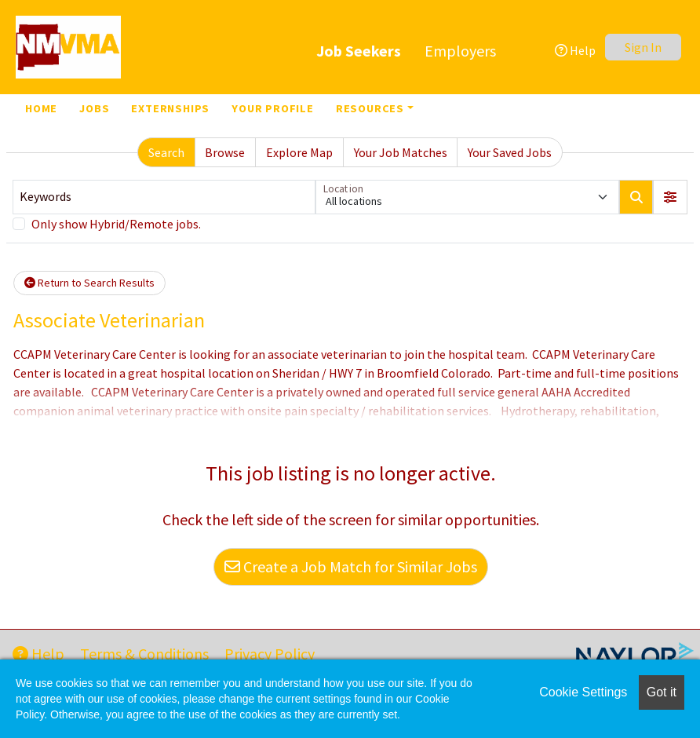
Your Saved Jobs (510, 152)
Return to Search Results (89, 283)
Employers (460, 51)
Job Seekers (359, 51)
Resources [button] (370, 108)
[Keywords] (164, 197)
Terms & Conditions (144, 654)
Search (166, 152)
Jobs (94, 108)
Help (575, 50)
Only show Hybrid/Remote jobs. (116, 224)
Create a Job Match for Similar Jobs (351, 566)
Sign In (643, 47)
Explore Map (299, 152)
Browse (225, 152)
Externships (170, 108)
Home (41, 108)
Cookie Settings (583, 692)
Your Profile (273, 108)
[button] (670, 197)
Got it (662, 692)
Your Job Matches (401, 152)
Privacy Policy (270, 654)
